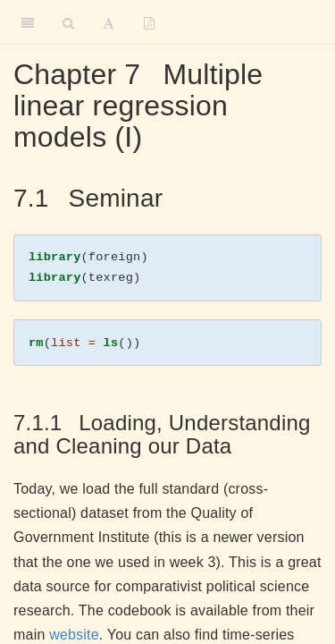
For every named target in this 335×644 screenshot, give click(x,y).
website (74, 635)
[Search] (68, 22)
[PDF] (149, 22)
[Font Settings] (109, 22)
